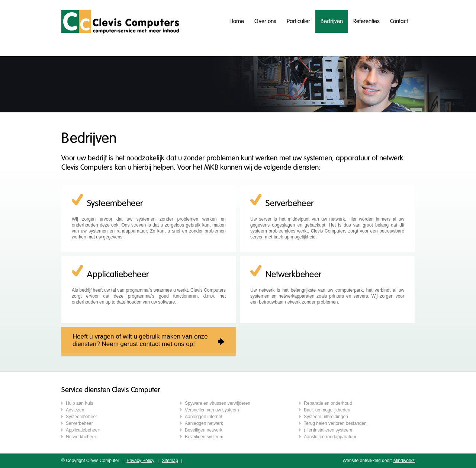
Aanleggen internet (204, 417)
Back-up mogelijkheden (327, 410)
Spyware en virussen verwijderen (218, 403)
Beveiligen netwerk (204, 430)
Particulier (298, 21)
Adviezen (75, 410)
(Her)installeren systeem (328, 430)
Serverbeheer (79, 423)
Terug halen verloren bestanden (335, 423)
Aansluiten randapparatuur (330, 437)
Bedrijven (332, 21)
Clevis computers (120, 22)
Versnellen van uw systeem (212, 410)
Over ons (265, 21)
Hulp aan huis (79, 403)
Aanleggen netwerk (204, 423)
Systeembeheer (81, 417)
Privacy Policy (140, 461)
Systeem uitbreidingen (326, 417)
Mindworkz (404, 461)
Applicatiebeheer (82, 430)
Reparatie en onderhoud (328, 403)
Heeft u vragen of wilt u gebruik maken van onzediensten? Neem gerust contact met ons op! (140, 340)
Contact (399, 21)
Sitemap (170, 461)
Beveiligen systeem (204, 437)
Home (237, 21)
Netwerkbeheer (81, 437)
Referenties (366, 21)
